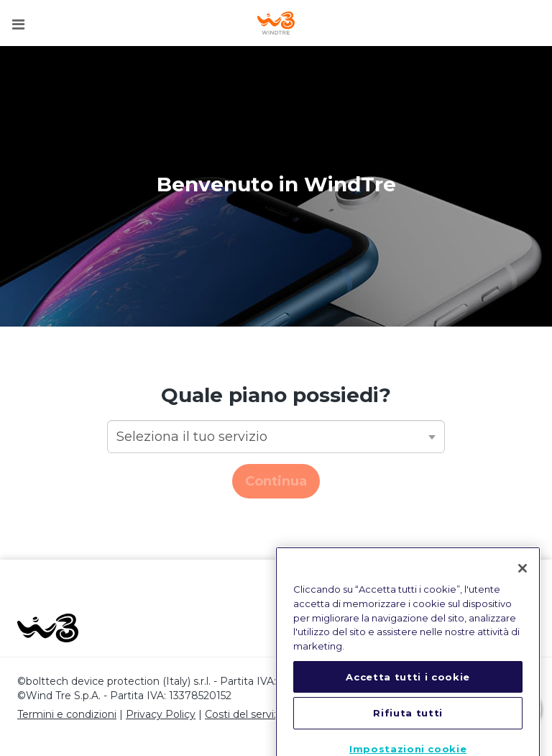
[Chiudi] (523, 581)
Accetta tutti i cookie (408, 689)
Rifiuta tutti (408, 726)
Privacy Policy (161, 714)
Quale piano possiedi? (276, 395)
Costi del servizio (247, 714)
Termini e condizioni (67, 714)
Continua (276, 481)
